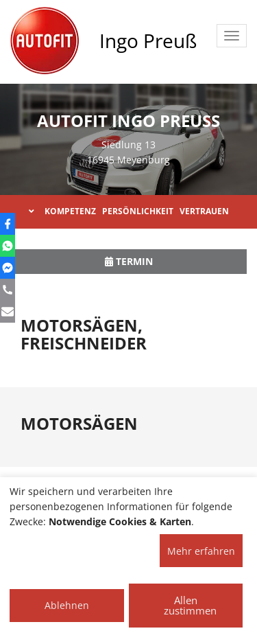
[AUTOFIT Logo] (45, 41)
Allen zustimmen (190, 605)
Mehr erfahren (201, 551)
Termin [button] (129, 261)
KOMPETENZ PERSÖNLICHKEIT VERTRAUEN (129, 211)
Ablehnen (67, 605)
